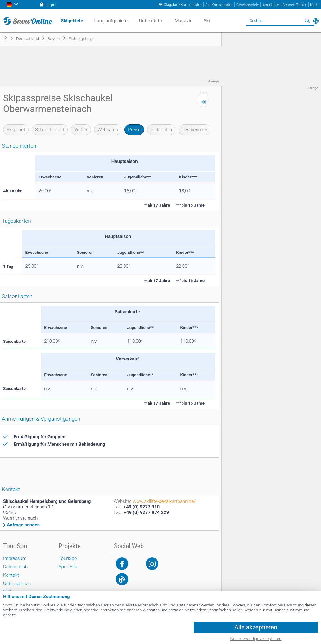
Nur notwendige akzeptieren (256, 638)
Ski (207, 21)
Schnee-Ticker (295, 5)
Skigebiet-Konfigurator (183, 5)
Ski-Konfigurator (219, 5)
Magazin (184, 21)
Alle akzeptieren (256, 627)
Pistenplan (161, 130)
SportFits (68, 567)
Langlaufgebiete (111, 21)
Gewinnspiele (248, 5)
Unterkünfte (151, 21)
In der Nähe (316, 21)
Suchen (307, 21)
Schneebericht (50, 130)
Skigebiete (72, 21)
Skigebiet (16, 130)
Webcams (108, 130)
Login (50, 5)
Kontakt (11, 575)
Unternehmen (17, 584)
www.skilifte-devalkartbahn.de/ (164, 501)
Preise (134, 130)
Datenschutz (16, 567)
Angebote (271, 5)
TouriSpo (68, 558)
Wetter (81, 130)
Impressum (15, 558)
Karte (315, 5)
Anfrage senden (23, 525)
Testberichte (194, 130)
